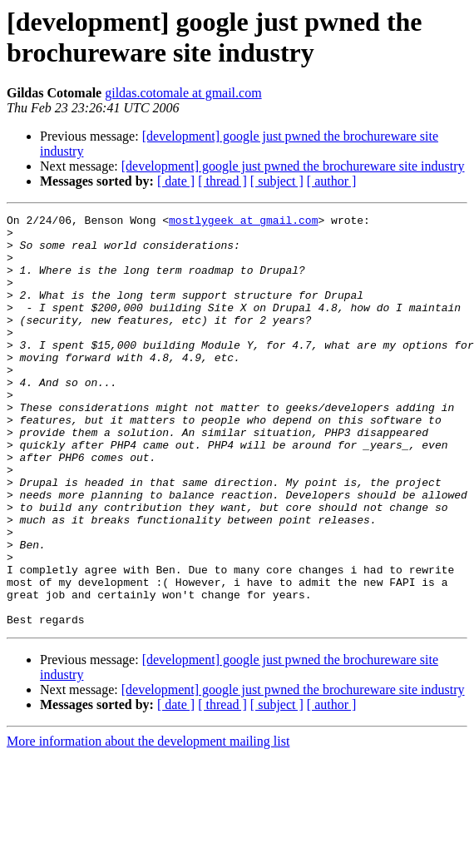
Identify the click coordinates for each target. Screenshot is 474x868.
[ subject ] (277, 181)
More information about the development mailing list (148, 823)
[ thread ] (222, 181)
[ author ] (332, 181)
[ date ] (176, 181)
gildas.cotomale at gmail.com (183, 93)
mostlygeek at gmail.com (243, 222)
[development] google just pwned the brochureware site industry (293, 166)
